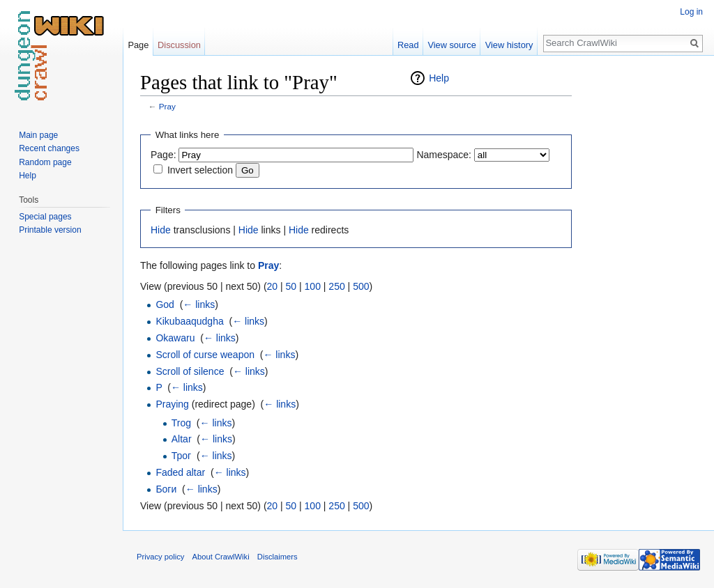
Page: (164, 155)
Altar (182, 439)
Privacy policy (160, 557)
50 (291, 286)
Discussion (179, 45)
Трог (181, 456)
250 (336, 286)
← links (199, 304)
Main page (38, 135)
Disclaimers (278, 557)
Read (408, 45)
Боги (166, 489)
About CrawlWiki (221, 557)
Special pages (45, 217)
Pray (167, 106)
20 (273, 286)
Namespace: (444, 155)
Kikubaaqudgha (189, 321)
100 (313, 286)
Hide (161, 230)
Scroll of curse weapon (205, 355)
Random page (45, 162)
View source (451, 45)
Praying (172, 404)
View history (509, 45)
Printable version (50, 230)
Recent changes (49, 148)
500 (361, 286)
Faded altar (180, 472)
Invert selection (200, 170)
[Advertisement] (641, 279)
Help (439, 78)
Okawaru (175, 338)
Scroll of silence (190, 371)
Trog (181, 423)
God (165, 304)
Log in (691, 12)
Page (138, 45)
